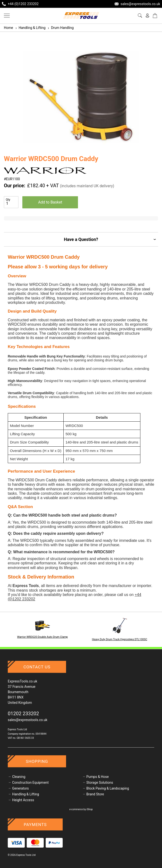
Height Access (23, 800)
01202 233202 (23, 714)
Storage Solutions (100, 783)
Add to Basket (50, 202)
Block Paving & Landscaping (108, 788)
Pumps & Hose (98, 777)
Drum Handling (60, 28)
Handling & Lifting (30, 28)
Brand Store (95, 794)
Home (9, 28)
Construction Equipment (30, 783)
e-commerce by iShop (81, 809)
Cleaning (19, 777)
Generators (21, 788)
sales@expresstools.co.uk (28, 720)
